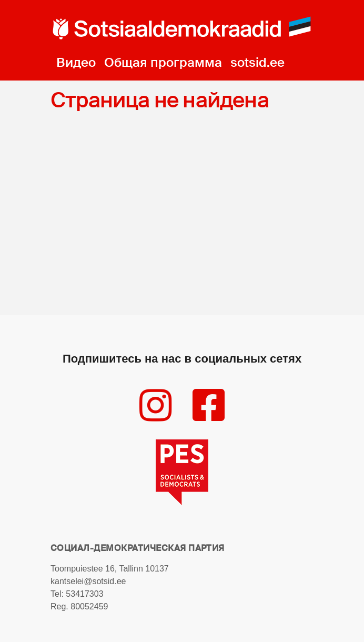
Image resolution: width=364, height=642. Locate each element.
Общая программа (163, 62)
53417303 (84, 594)
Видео (76, 62)
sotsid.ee (257, 62)
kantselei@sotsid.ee (88, 581)
